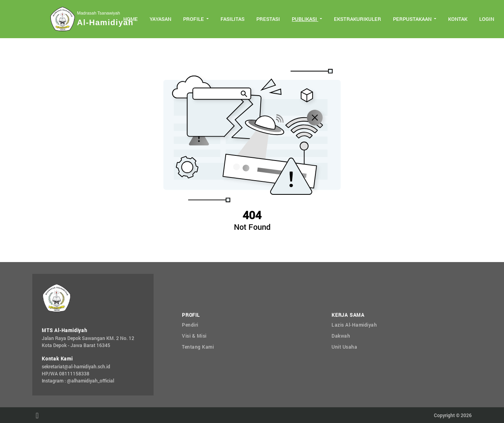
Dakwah (341, 336)
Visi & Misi (194, 336)
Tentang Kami (198, 347)
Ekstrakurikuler (358, 19)
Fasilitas (233, 19)
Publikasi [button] (305, 19)
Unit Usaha (344, 347)
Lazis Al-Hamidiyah (354, 325)
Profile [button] (194, 19)
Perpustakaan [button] (413, 19)
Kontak (458, 19)
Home (131, 19)
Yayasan (160, 19)
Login (487, 19)
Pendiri (190, 325)
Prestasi (268, 19)
